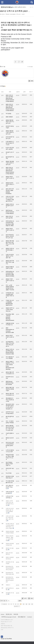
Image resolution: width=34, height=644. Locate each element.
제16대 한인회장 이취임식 (10, 544)
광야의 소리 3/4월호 (10, 549)
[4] (11, 498)
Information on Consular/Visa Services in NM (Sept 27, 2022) (10, 223)
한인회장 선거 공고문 (10, 594)
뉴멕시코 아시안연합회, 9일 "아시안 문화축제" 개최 (10, 511)
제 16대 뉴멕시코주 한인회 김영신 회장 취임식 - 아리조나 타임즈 (10, 526)
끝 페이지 (17, 606)
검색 (20, 601)
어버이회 (16, 614)
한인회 (3, 14)
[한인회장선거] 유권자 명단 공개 (10, 573)
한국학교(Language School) (9, 617)
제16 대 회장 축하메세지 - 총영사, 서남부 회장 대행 (10, 538)
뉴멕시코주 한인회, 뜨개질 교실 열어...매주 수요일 (10, 518)
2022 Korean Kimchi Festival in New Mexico (10, 212)
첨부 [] (3, 67)
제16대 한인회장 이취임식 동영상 (10, 532)
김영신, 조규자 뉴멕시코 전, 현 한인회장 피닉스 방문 (10, 503)
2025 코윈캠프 (9, 117)
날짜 (24, 92)
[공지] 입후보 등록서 (10, 589)
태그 (30, 598)
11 (24, 604)
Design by (6, 639)
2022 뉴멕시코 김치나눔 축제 (9, 217)
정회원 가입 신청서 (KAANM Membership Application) (10, 303)
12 (26, 604)
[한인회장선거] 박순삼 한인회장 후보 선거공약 (10, 568)
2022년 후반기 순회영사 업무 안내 (10, 230)
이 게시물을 (30, 67)
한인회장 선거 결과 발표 (10, 563)
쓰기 (24, 598)
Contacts (30, 617)
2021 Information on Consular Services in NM (10, 330)
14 (32, 604)
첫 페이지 (4, 604)
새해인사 (8, 585)
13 (29, 604)
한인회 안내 (9, 614)
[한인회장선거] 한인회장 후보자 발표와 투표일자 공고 (10, 579)
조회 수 (31, 92)
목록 (30, 81)
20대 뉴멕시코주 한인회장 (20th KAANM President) (10, 191)
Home (2, 614)
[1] (11, 545)
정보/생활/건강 (22, 617)
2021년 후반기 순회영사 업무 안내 (10, 337)
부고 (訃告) (8, 114)
